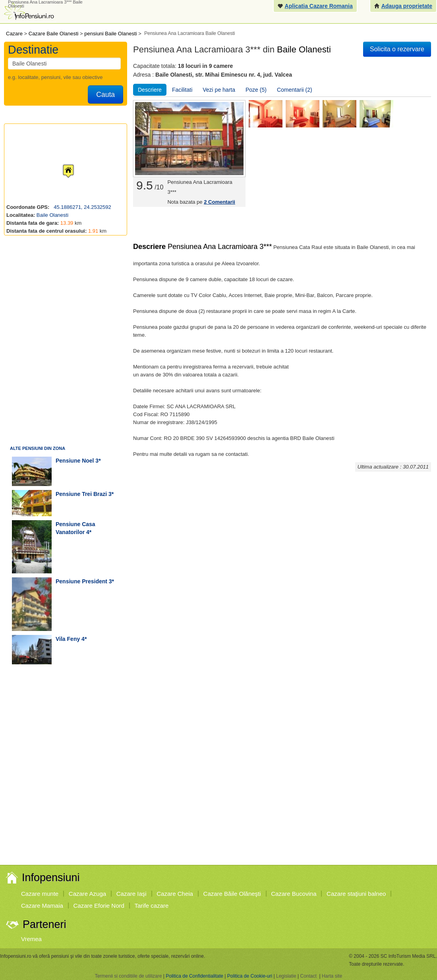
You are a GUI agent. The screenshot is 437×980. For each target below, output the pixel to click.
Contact (308, 976)
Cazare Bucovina (294, 894)
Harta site (332, 976)
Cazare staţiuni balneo (356, 894)
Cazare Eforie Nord (99, 906)
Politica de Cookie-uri (250, 976)
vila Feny (68, 639)
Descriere (150, 90)
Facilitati (182, 90)
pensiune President (81, 581)
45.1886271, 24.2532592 (82, 207)
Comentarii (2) (295, 90)
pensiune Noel (75, 461)
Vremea (31, 939)
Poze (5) (256, 90)
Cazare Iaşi (131, 894)
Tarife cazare (152, 906)
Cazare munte (40, 894)
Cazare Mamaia (42, 906)
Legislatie (286, 976)
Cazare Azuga (87, 894)
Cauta (105, 95)
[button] (62, 164)
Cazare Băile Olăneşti (232, 894)
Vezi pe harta (219, 90)
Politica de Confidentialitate (194, 976)
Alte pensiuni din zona (38, 448)
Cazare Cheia (175, 894)
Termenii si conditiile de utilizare (129, 976)
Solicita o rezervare (397, 49)
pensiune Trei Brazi (81, 494)
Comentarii (219, 202)
